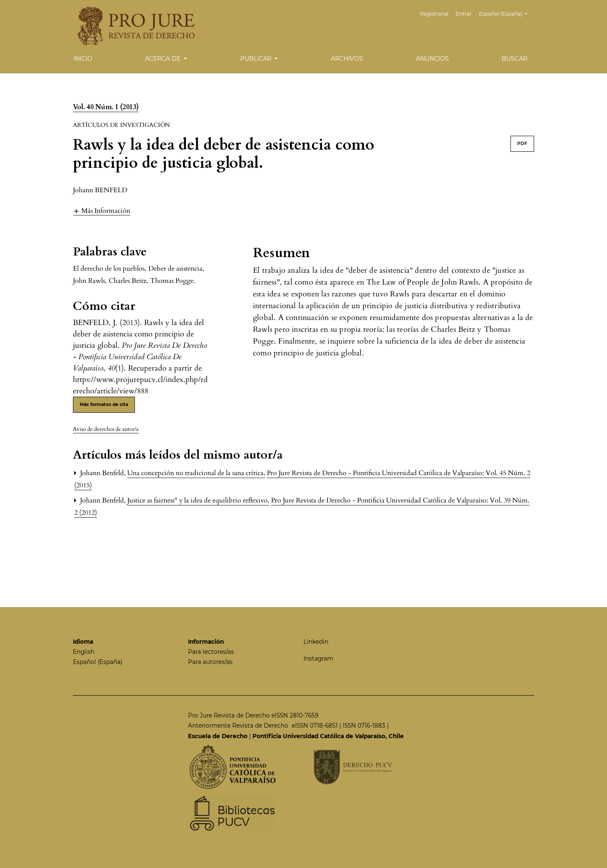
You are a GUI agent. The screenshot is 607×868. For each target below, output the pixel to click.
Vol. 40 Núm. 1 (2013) (106, 107)
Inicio (83, 59)
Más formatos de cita (104, 404)
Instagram (318, 658)
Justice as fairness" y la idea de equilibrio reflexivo (198, 500)
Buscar (514, 59)
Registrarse (434, 14)
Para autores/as (210, 662)
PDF (522, 144)
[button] (102, 211)
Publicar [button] (257, 59)
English (84, 652)
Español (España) (506, 13)
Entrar (464, 14)
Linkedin (316, 642)
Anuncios (432, 59)
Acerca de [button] (164, 59)
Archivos (347, 59)
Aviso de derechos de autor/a (106, 429)
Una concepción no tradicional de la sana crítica (196, 473)
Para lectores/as (211, 652)
